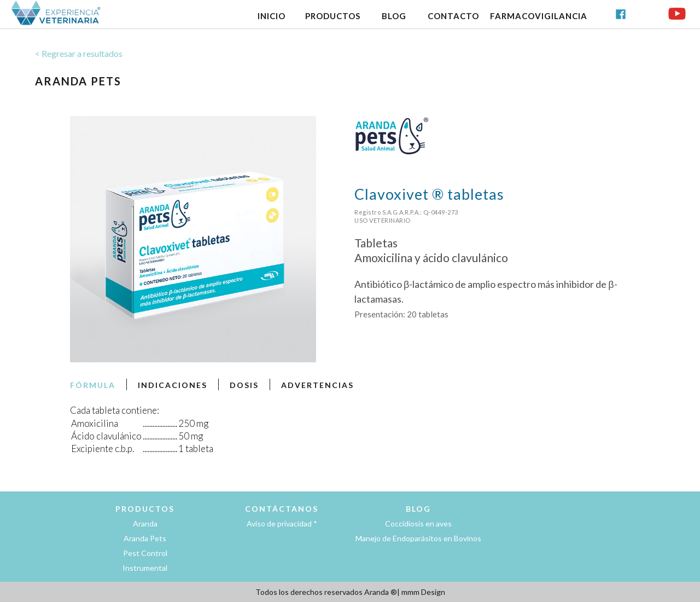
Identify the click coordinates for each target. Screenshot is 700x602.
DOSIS (244, 385)
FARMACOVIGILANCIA (539, 16)
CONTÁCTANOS (282, 509)
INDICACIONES (173, 385)
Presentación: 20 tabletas (401, 314)
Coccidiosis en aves (418, 523)
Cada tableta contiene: (115, 410)
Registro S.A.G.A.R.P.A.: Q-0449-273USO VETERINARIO (406, 216)
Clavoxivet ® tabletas (429, 194)
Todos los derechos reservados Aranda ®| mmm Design (350, 592)
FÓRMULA (93, 385)
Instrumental (145, 568)
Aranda (145, 523)
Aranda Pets (145, 538)
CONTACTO (453, 16)
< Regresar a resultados (79, 53)
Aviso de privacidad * (282, 523)
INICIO (272, 16)
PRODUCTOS (333, 16)
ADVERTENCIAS (317, 385)
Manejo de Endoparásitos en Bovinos (418, 538)
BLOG (394, 16)
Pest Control (145, 553)
